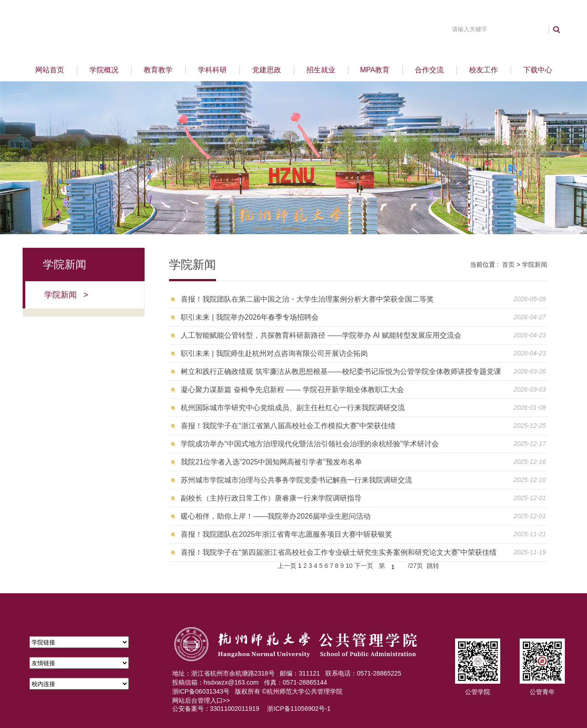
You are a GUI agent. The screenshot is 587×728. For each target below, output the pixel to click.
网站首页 (50, 70)
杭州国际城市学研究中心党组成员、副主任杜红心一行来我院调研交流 (293, 408)
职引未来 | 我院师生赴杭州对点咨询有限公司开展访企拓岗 (274, 353)
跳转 (433, 566)
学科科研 (212, 70)
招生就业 (321, 70)
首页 (508, 265)
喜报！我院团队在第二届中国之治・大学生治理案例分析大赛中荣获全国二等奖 (307, 299)
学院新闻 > (66, 295)
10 (349, 566)
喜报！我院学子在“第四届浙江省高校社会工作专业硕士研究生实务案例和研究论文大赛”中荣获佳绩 (339, 552)
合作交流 (429, 70)
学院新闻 (535, 265)
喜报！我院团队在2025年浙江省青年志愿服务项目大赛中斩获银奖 (286, 534)
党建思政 (267, 70)
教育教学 (158, 70)
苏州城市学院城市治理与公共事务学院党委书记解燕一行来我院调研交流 (296, 480)
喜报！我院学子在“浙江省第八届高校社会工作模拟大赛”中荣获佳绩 (288, 426)
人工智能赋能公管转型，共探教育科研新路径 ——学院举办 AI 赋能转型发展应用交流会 (321, 335)
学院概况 (104, 70)
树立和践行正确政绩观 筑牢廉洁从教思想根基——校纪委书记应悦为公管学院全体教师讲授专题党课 (341, 371)
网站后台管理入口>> (201, 700)
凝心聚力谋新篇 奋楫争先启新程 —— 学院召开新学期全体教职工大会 (292, 390)
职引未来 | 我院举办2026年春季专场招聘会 (250, 317)
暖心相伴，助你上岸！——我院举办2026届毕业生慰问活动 (276, 516)
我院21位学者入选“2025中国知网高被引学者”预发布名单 (271, 462)
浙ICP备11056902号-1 (299, 709)
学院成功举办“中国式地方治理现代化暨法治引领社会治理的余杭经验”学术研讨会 (310, 444)
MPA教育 (375, 70)
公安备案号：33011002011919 (216, 709)
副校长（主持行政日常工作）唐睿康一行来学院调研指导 (271, 498)
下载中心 (538, 70)
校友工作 (484, 70)
